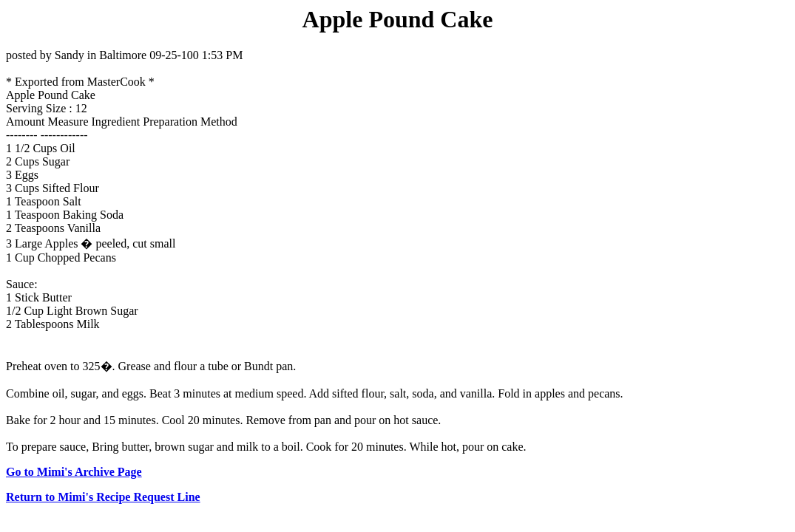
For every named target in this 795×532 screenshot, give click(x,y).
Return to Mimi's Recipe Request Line (103, 497)
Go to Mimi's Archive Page (74, 472)
